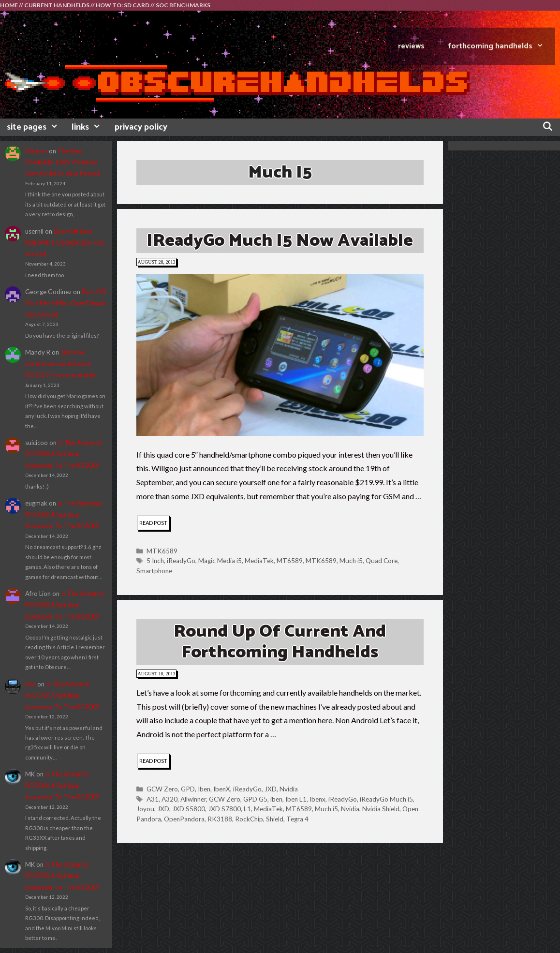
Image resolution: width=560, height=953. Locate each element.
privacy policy (141, 127)
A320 (169, 799)
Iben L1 (296, 799)
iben (276, 799)
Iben (204, 789)
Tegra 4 (297, 819)
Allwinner (193, 799)
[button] (280, 355)
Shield (275, 819)
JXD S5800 (189, 809)
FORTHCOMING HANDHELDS (501, 46)
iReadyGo (181, 561)
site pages (36, 127)
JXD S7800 (224, 809)
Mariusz (36, 151)
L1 (247, 809)
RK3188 (220, 819)
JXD (271, 789)
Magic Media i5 (220, 561)
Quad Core (382, 561)
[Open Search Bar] (548, 127)
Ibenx (317, 799)
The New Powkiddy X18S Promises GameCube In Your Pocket (62, 162)
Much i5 (351, 561)
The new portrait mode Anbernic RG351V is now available (60, 364)
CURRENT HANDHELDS (57, 5)
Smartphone (154, 571)
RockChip (249, 819)
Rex (30, 684)
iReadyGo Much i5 (386, 799)
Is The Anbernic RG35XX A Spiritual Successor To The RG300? (64, 454)
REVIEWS (411, 46)
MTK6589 (162, 551)
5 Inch (155, 561)
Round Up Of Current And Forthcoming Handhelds (280, 642)
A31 (153, 799)
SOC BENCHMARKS (183, 5)
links (89, 127)
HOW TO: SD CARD (123, 5)
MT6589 (290, 561)
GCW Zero (162, 789)
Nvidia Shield (381, 809)
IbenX (222, 789)
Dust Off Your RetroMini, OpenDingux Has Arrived (65, 243)
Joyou (145, 809)
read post (155, 524)
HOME (9, 5)
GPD (188, 789)
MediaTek (259, 561)
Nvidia (289, 789)
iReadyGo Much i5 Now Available (280, 241)
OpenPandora (184, 819)
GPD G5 (255, 799)
